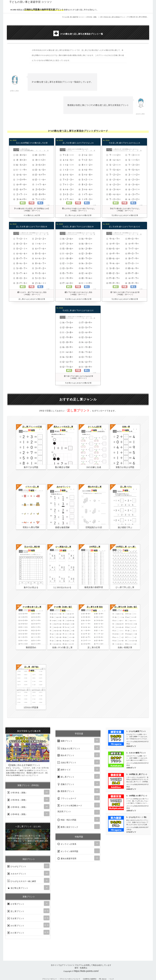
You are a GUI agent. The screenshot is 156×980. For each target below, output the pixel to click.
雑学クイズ (79, 769)
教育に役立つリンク (79, 827)
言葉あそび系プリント (79, 748)
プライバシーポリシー (49, 979)
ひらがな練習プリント (137, 731)
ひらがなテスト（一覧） (138, 817)
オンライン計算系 (79, 844)
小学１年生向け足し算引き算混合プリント (112, 17)
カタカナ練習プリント (137, 753)
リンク (112, 979)
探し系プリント (79, 776)
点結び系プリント (79, 762)
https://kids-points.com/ (86, 971)
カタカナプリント (28, 873)
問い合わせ (103, 979)
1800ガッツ (131, 811)
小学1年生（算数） (92, 17)
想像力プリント (79, 784)
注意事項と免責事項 (90, 979)
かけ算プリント (28, 925)
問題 (32, 203)
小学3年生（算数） (28, 807)
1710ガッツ (131, 832)
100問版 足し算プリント (138, 774)
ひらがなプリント (28, 866)
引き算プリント (28, 918)
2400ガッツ (131, 789)
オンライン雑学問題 (79, 851)
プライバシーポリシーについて (70, 979)
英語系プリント (79, 812)
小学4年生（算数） (28, 814)
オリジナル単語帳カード (79, 805)
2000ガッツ (131, 746)
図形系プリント (79, 791)
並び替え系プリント (28, 888)
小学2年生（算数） (28, 799)
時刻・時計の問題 (79, 819)
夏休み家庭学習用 (79, 858)
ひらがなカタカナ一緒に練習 (28, 880)
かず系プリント (28, 903)
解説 (23, 203)
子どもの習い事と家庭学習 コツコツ (73, 17)
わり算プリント (28, 932)
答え (40, 203)
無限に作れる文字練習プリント (28, 752)
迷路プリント (79, 740)
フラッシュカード (79, 798)
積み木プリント (79, 755)
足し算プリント (28, 911)
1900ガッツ (131, 768)
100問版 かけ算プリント (138, 796)
